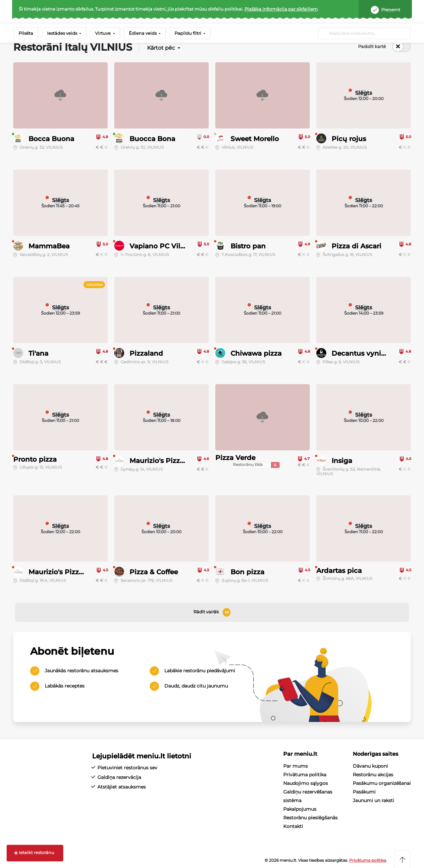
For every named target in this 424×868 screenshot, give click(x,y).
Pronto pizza (35, 459)
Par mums (295, 766)
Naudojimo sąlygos (306, 783)
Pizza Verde (235, 458)
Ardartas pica (339, 571)
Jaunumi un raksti (373, 800)
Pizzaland (146, 353)
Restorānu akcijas (373, 775)
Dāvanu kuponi (370, 766)
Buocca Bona (152, 139)
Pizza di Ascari (356, 246)
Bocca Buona (51, 139)
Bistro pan (248, 246)
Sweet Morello (255, 139)
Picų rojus (349, 139)
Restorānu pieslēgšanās (310, 818)
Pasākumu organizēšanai (382, 783)
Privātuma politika (305, 775)
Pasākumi (364, 792)
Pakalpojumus (300, 809)
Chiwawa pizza (256, 353)
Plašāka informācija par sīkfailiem (281, 9)
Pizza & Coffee (154, 572)
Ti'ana (38, 353)
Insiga (342, 461)
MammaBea (49, 246)
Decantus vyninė (361, 353)
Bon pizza (247, 572)
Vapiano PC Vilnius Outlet (174, 246)
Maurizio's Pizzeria (161, 461)
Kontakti (293, 826)
